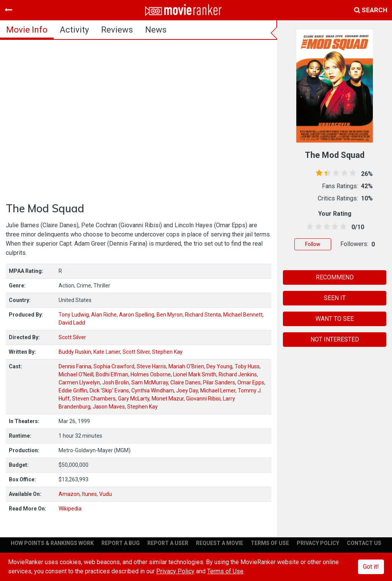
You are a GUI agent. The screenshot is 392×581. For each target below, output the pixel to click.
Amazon (69, 494)
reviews (117, 30)
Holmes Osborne (151, 374)
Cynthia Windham (153, 391)
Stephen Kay (167, 352)
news (156, 30)
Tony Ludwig (74, 315)
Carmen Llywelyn (79, 382)
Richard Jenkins (238, 374)
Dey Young (219, 366)
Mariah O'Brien (186, 366)
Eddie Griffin (73, 391)
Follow (313, 244)
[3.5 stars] (333, 227)
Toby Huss (247, 366)
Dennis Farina (75, 366)
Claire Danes (185, 382)
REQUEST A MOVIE (220, 543)
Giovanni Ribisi (203, 399)
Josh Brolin (116, 382)
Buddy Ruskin (75, 352)
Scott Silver (72, 337)
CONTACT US (364, 543)
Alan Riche (104, 315)
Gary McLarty (134, 399)
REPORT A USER (168, 543)
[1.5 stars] (317, 227)
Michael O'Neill (76, 374)
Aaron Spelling (137, 315)
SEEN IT (335, 298)
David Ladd (72, 323)
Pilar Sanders (219, 382)
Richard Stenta (203, 315)
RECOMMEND (335, 277)
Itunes (89, 494)
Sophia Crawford (114, 366)
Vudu (105, 494)
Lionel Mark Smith (195, 374)
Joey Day (187, 391)
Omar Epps (251, 382)
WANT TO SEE (335, 319)
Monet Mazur (168, 399)
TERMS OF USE (270, 543)
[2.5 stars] (325, 227)
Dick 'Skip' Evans (109, 391)
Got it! (371, 567)
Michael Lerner (218, 391)
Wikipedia (70, 509)
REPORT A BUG (121, 543)
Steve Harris (151, 366)
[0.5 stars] (309, 227)
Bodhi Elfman (112, 374)
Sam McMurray (150, 382)
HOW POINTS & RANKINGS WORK (52, 543)
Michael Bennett (243, 315)
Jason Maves (109, 407)
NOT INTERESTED (335, 339)
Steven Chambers (94, 399)
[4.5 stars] (342, 227)
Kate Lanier (107, 352)
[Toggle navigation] (8, 10)
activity (74, 30)
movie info (27, 30)
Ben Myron (170, 315)
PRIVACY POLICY (318, 543)
